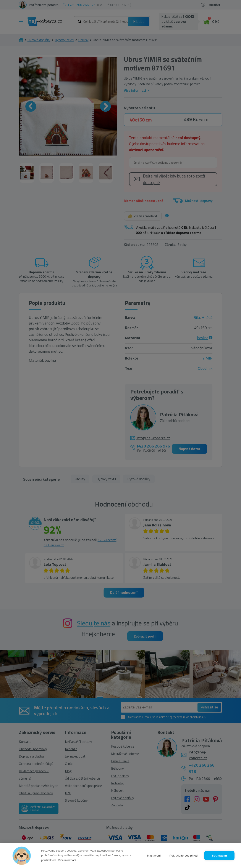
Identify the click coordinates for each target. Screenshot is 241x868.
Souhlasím (219, 856)
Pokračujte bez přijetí (184, 856)
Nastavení (154, 856)
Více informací (67, 860)
